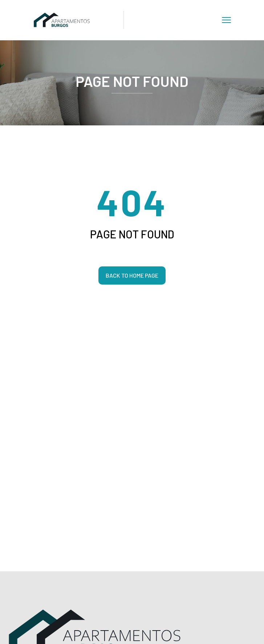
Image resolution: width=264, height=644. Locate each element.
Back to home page (132, 275)
